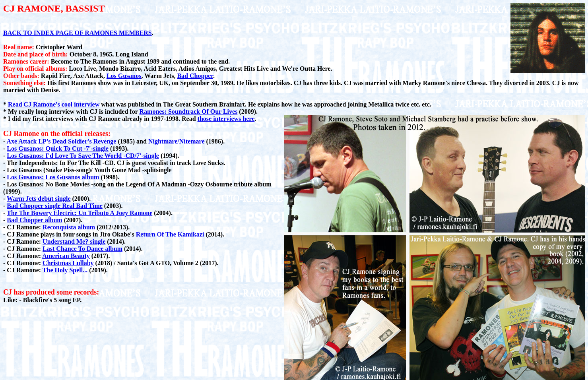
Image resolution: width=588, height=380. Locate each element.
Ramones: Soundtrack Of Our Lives (189, 111)
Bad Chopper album (34, 220)
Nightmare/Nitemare (177, 141)
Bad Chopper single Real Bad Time (55, 206)
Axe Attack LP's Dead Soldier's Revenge (61, 141)
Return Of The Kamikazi (170, 234)
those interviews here (226, 119)
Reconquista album (69, 227)
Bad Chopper (195, 76)
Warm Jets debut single (39, 199)
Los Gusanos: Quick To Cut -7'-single (58, 148)
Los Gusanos (124, 76)
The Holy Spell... (65, 270)
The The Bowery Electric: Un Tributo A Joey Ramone (80, 213)
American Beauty (66, 256)
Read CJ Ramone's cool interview (54, 104)
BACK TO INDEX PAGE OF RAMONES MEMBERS (78, 33)
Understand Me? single (74, 241)
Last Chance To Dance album (82, 249)
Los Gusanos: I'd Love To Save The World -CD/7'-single (83, 156)
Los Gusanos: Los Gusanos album (53, 177)
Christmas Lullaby (68, 263)
